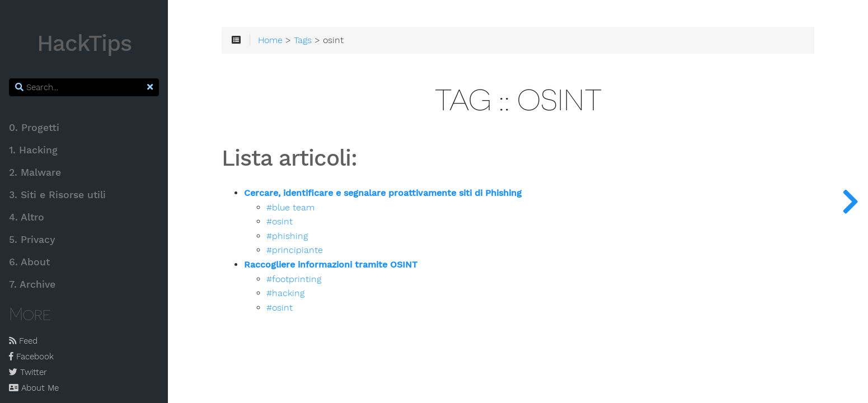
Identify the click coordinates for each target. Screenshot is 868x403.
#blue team (290, 208)
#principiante (295, 250)
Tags (303, 40)
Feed (23, 341)
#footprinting (294, 279)
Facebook (31, 357)
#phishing (287, 236)
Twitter (28, 372)
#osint (280, 222)
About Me (34, 388)
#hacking (285, 293)
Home (270, 40)
